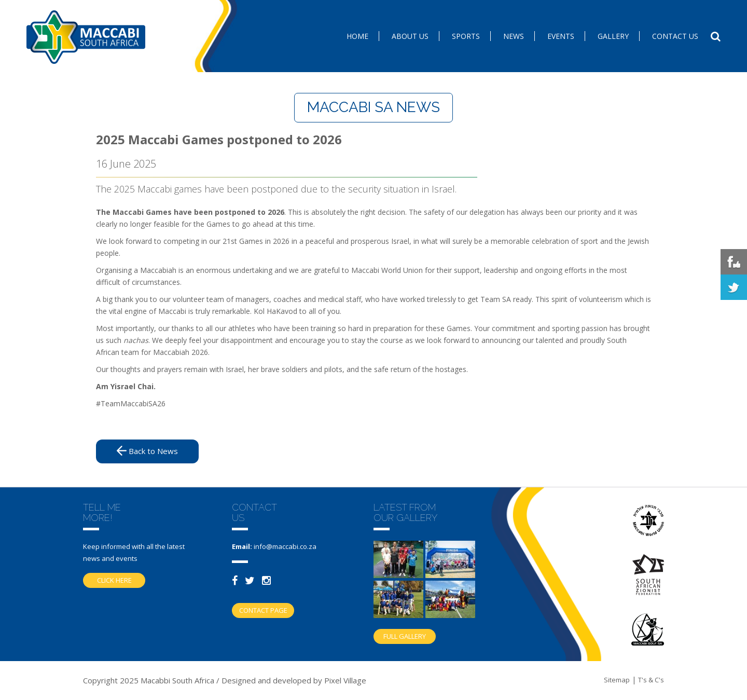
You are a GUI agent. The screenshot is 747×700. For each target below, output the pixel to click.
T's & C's (651, 680)
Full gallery (405, 636)
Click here (114, 580)
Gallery (613, 36)
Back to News (147, 451)
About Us (410, 36)
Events (561, 36)
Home (357, 36)
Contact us (675, 36)
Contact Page (263, 610)
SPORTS (466, 36)
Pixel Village (345, 680)
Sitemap (617, 680)
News (514, 36)
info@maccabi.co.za (285, 546)
